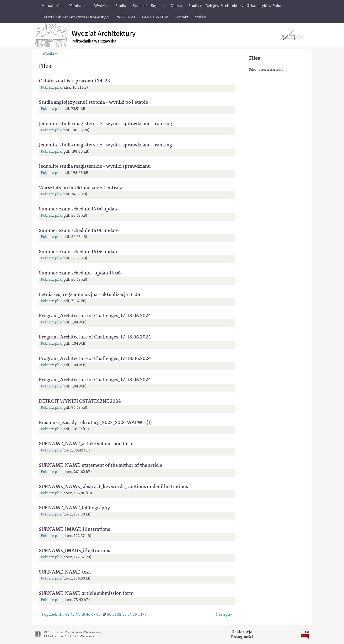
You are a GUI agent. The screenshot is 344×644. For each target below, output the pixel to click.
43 (73, 614)
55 (135, 614)
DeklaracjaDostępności (242, 634)
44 (78, 614)
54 (129, 614)
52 (119, 614)
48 (99, 614)
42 (67, 614)
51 (114, 614)
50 (109, 614)
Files (255, 58)
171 (143, 614)
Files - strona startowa (266, 70)
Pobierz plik (51, 87)
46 (88, 614)
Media (48, 54)
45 (83, 614)
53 (124, 614)
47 (93, 614)
